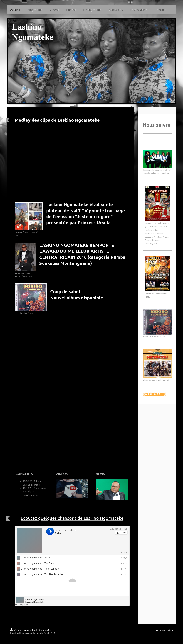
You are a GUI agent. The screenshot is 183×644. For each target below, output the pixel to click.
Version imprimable (23, 630)
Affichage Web (165, 630)
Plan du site (44, 630)
